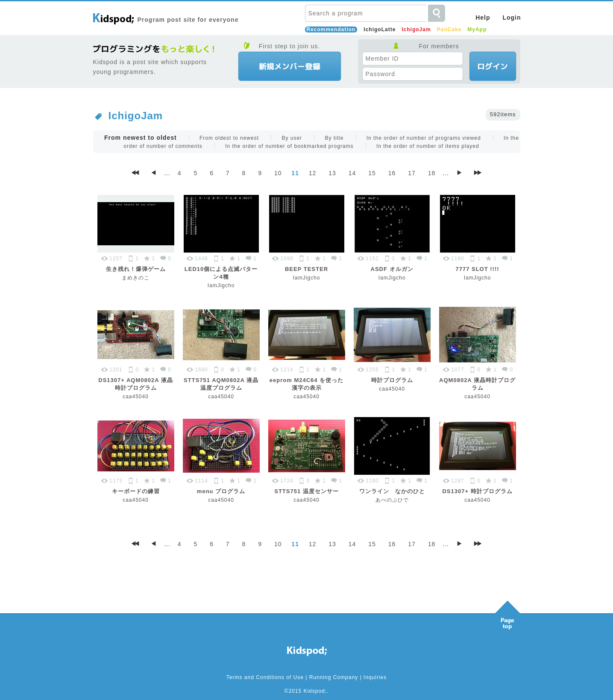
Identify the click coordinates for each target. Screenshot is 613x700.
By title (334, 138)
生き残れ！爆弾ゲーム (136, 269)
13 (332, 173)
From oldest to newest (229, 138)
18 (432, 173)
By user (292, 138)
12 (313, 173)
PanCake (449, 29)
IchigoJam (416, 29)
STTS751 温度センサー (306, 491)
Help (483, 18)
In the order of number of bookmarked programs (289, 146)
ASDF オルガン (392, 269)
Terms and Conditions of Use (265, 677)
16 (392, 173)
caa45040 (136, 397)
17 (412, 173)
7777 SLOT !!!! (477, 269)
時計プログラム (392, 380)
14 (352, 173)
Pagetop (507, 613)
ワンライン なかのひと (392, 491)
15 (372, 173)
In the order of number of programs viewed (424, 138)
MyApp (477, 29)
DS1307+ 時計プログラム (477, 491)
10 (278, 173)
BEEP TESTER (306, 269)
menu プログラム (221, 491)
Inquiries (375, 677)
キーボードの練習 (136, 491)
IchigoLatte (380, 29)
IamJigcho (221, 285)
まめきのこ (136, 278)
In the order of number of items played (428, 146)
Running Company (334, 677)
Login (512, 18)
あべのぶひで (392, 500)
